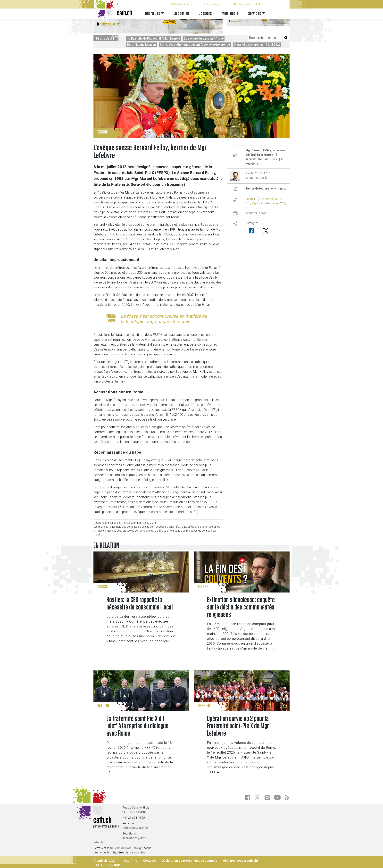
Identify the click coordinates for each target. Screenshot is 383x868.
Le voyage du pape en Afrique (204, 38)
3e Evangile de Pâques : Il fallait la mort (154, 38)
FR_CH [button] (121, 4)
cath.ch (102, 861)
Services (255, 13)
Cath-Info (131, 861)
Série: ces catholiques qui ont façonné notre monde (195, 45)
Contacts (150, 861)
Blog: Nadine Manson (142, 45)
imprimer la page (256, 213)
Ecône (250, 199)
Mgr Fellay (258, 203)
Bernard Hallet (259, 178)
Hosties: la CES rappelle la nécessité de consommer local (140, 604)
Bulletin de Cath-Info (124, 848)
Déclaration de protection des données (189, 861)
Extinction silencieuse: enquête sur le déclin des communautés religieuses (241, 607)
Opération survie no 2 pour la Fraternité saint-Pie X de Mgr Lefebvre (238, 726)
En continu (181, 13)
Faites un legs (212, 4)
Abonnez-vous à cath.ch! (247, 4)
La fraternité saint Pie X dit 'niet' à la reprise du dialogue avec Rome (137, 726)
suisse (274, 203)
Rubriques (153, 13)
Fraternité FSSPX (271, 199)
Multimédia (230, 13)
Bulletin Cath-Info (181, 4)
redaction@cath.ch (135, 828)
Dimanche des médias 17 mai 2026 (257, 45)
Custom (115, 865)
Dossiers (205, 13)
